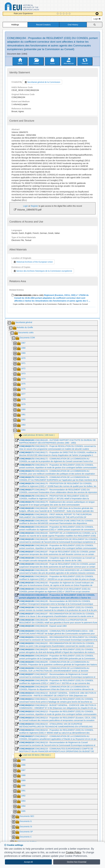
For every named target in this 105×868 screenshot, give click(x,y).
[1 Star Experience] (58, 14)
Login (97, 19)
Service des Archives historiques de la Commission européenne (43, 271)
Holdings (15, 25)
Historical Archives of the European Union (33, 262)
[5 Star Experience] (70, 14)
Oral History (73, 25)
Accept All (28, 862)
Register (34, 206)
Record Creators (43, 25)
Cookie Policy (73, 852)
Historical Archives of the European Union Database (30, 7)
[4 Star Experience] (67, 14)
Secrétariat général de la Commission (42, 82)
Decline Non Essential (77, 862)
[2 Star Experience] (61, 14)
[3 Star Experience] (64, 14)
